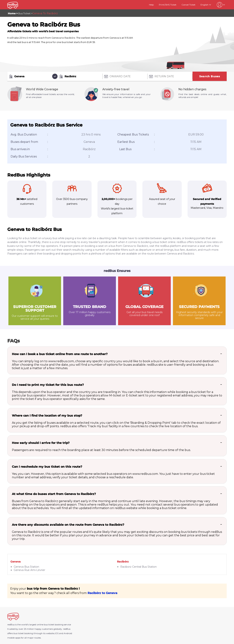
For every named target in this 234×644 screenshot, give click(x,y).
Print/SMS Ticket (168, 5)
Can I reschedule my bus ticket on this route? (47, 467)
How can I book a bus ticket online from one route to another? (60, 354)
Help (151, 5)
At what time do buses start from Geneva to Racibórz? (54, 494)
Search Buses (210, 76)
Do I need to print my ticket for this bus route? (48, 385)
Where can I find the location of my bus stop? (47, 416)
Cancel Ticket (188, 5)
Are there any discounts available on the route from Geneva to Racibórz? (68, 525)
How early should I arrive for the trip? (41, 443)
